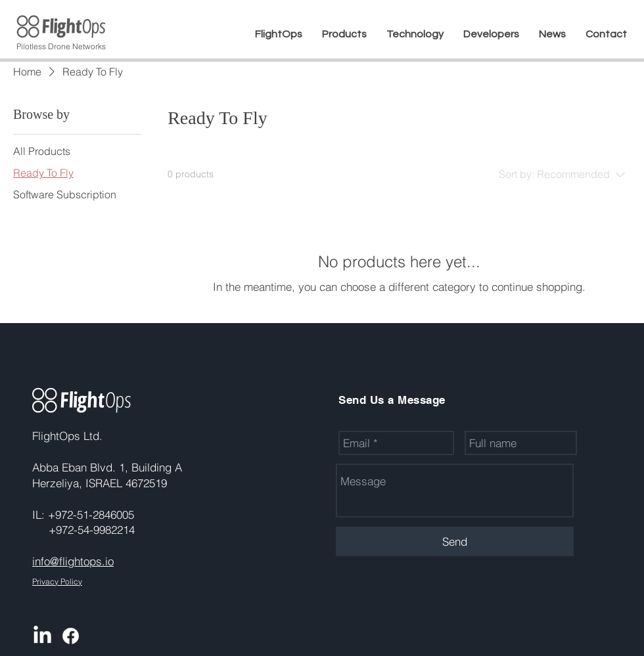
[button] (344, 34)
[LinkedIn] (42, 636)
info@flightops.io (73, 561)
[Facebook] (71, 636)
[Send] (455, 541)
